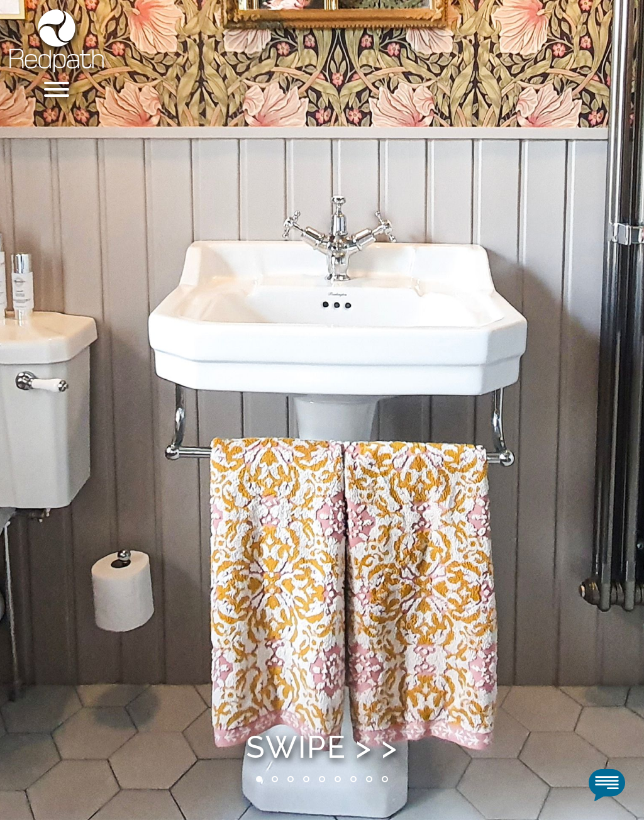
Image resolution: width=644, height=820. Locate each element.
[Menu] (57, 91)
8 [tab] (369, 779)
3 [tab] (291, 779)
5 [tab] (322, 779)
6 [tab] (338, 779)
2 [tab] (275, 779)
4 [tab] (306, 779)
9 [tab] (385, 779)
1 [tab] (259, 779)
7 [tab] (353, 779)
